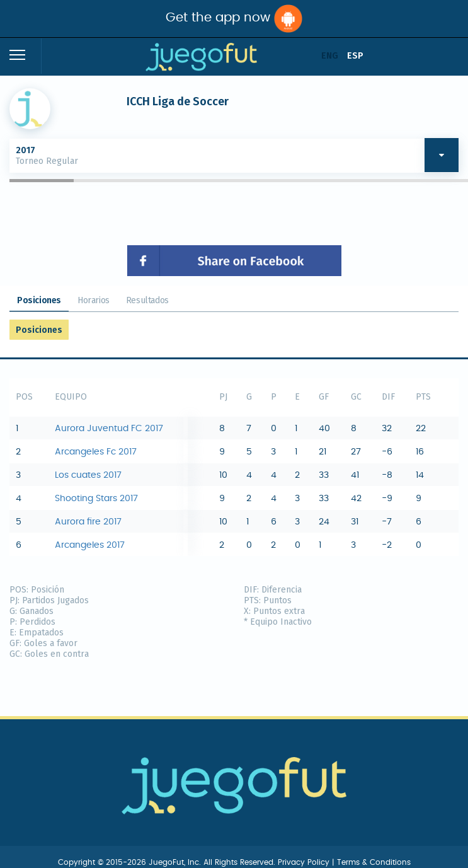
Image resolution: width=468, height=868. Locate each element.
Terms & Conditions (374, 862)
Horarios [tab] (94, 300)
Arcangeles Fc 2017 (96, 452)
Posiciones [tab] (39, 300)
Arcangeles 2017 (90, 545)
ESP (355, 56)
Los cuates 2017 (88, 475)
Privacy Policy (305, 862)
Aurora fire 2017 (88, 522)
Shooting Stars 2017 (96, 499)
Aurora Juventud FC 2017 (109, 429)
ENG (330, 56)
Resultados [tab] (147, 300)
